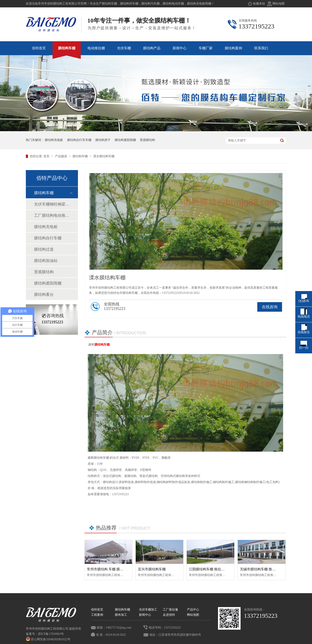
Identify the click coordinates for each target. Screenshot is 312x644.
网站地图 (279, 4)
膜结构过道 (44, 249)
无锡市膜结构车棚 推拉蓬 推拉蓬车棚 (269, 569)
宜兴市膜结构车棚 (152, 569)
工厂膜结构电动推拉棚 (52, 215)
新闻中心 (145, 615)
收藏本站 (259, 4)
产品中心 (193, 610)
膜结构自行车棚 (48, 238)
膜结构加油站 (46, 261)
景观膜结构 (147, 140)
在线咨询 (270, 307)
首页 (47, 156)
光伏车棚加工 (148, 610)
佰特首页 (97, 610)
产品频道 (61, 156)
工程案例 (97, 615)
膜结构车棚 (81, 156)
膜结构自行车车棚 (79, 140)
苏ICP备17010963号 (51, 634)
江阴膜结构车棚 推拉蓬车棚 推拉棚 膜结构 (221, 569)
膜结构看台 (44, 295)
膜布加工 (121, 615)
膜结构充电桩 (54, 140)
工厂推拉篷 (170, 610)
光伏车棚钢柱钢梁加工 (52, 204)
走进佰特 (169, 615)
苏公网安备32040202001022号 (48, 639)
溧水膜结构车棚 (104, 156)
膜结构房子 (103, 140)
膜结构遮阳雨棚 (125, 140)
